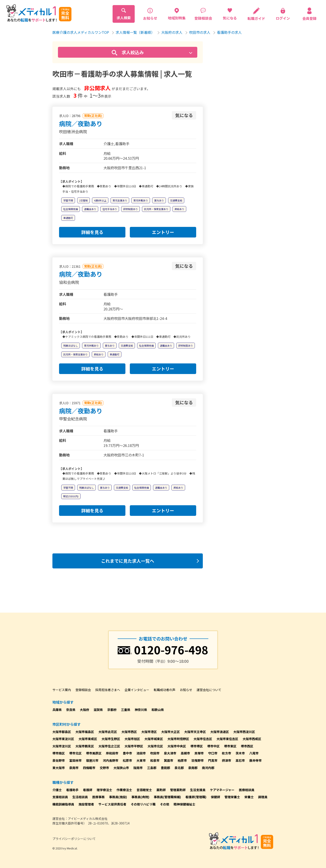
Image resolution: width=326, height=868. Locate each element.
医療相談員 (247, 790)
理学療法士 (104, 790)
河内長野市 (111, 760)
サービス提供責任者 (112, 804)
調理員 (263, 797)
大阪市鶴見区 (85, 746)
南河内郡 (208, 768)
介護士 (57, 790)
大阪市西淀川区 (244, 732)
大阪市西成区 (252, 739)
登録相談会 (83, 690)
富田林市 (75, 760)
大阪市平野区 (134, 746)
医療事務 (98, 797)
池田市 (141, 753)
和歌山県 (158, 710)
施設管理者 (86, 804)
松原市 (127, 760)
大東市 (141, 760)
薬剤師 (161, 790)
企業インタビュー (137, 690)
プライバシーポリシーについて (74, 839)
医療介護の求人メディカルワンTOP (81, 32)
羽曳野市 (198, 760)
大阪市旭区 (132, 739)
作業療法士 (124, 790)
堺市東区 (230, 746)
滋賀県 (98, 710)
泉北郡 (179, 768)
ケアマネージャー (222, 790)
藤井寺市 (255, 760)
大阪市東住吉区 (227, 739)
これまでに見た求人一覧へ (128, 561)
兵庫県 (57, 710)
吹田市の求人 (200, 32)
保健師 (215, 797)
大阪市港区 (149, 732)
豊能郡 (165, 768)
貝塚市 (199, 753)
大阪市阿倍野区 (178, 739)
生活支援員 (198, 790)
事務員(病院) (140, 797)
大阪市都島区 (62, 732)
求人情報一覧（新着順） (135, 32)
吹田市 (155, 753)
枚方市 (226, 753)
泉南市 (74, 768)
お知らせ (186, 690)
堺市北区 (75, 753)
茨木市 (240, 753)
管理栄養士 (232, 797)
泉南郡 (193, 768)
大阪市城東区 (154, 739)
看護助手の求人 (229, 32)
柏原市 (182, 760)
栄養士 (249, 797)
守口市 (213, 753)
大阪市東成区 (88, 739)
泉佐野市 (59, 760)
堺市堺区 (197, 746)
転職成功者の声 (165, 690)
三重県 (126, 710)
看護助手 (72, 790)
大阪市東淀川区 (63, 739)
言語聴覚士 (144, 790)
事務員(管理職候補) (167, 797)
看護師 (88, 790)
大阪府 (84, 710)
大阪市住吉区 (203, 739)
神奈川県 (141, 710)
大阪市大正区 (171, 732)
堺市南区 (59, 753)
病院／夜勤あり (81, 123)
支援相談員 (60, 797)
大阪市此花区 (108, 732)
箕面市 (169, 760)
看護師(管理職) (196, 797)
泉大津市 (170, 753)
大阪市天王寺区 (195, 732)
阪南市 (138, 768)
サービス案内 (62, 690)
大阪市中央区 (177, 746)
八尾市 (254, 753)
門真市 (213, 760)
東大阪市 (59, 768)
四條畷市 (89, 768)
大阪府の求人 (172, 32)
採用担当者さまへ (108, 690)
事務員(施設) (118, 797)
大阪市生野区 (111, 739)
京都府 (112, 710)
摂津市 (226, 760)
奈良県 (71, 710)
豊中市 (127, 753)
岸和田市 (112, 753)
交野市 (104, 768)
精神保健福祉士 (184, 804)
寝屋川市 (92, 760)
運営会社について (209, 690)
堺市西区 (247, 746)
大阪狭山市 (121, 768)
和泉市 (155, 760)
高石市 (240, 760)
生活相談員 (80, 797)
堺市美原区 (94, 753)
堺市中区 (213, 746)
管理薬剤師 (178, 790)
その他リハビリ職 (143, 804)
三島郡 (152, 768)
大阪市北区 (155, 746)
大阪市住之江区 (109, 746)
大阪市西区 (129, 732)
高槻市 (185, 753)
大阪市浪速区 (220, 732)
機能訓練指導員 (63, 804)
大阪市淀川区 (62, 746)
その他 (165, 804)
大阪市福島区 (85, 732)
